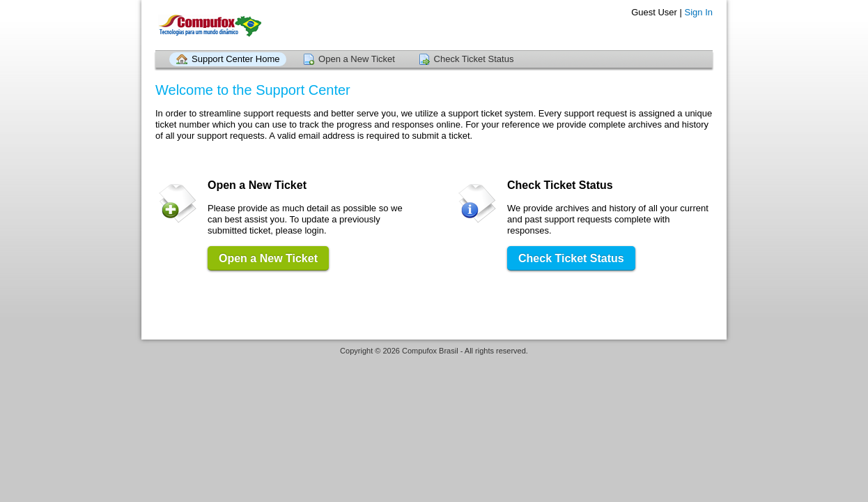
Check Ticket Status (474, 59)
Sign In (699, 12)
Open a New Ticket (357, 59)
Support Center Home (235, 59)
